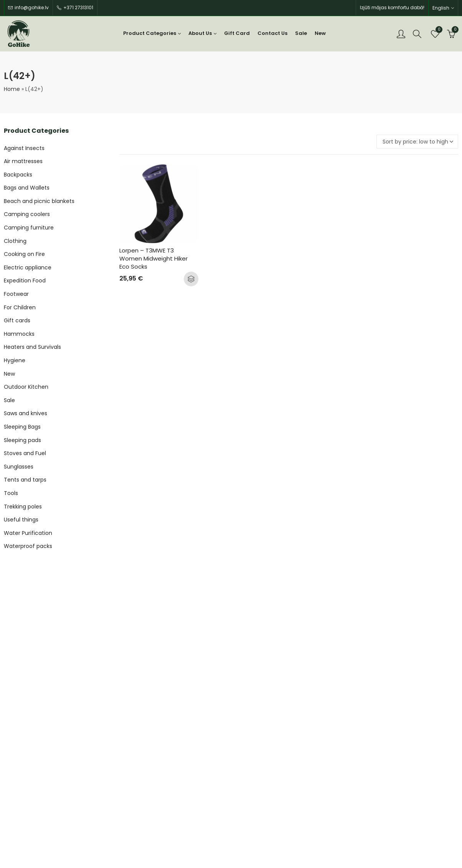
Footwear (16, 294)
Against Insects (24, 148)
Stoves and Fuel (25, 453)
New (9, 374)
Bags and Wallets (27, 188)
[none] (443, 8)
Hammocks (19, 334)
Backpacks (18, 175)
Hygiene (15, 360)
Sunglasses (19, 467)
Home (12, 89)
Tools (11, 493)
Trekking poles (23, 507)
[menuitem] (443, 8)
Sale (9, 400)
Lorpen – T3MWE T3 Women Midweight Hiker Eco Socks (154, 258)
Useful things (21, 520)
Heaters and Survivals (32, 347)
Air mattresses (23, 161)
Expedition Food (25, 281)
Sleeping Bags (22, 427)
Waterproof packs (28, 546)
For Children (20, 307)
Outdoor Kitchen (26, 387)
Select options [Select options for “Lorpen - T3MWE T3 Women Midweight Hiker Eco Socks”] (191, 279)
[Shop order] (417, 142)
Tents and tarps (25, 480)
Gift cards (17, 320)
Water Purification (28, 533)
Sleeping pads (22, 440)
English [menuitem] (441, 8)
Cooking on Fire (24, 254)
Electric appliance (28, 267)
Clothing (15, 241)
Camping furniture (29, 228)
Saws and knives (26, 413)
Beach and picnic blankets (39, 201)
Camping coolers (27, 214)
